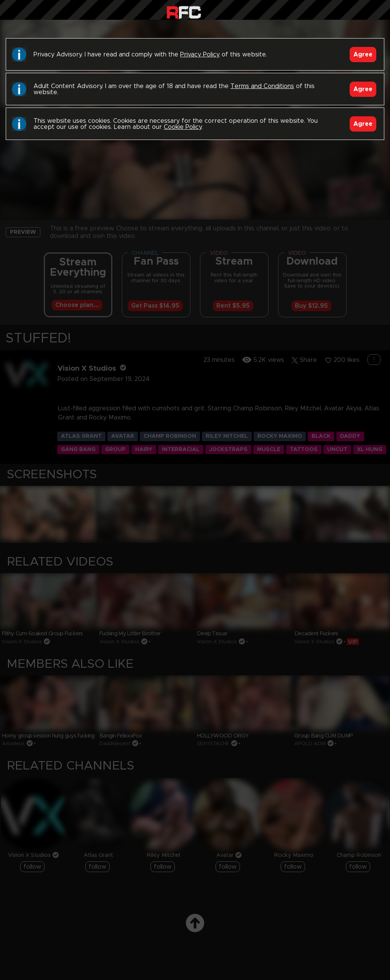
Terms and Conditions (262, 86)
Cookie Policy (183, 127)
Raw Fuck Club (184, 12)
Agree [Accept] (363, 55)
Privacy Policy (200, 55)
